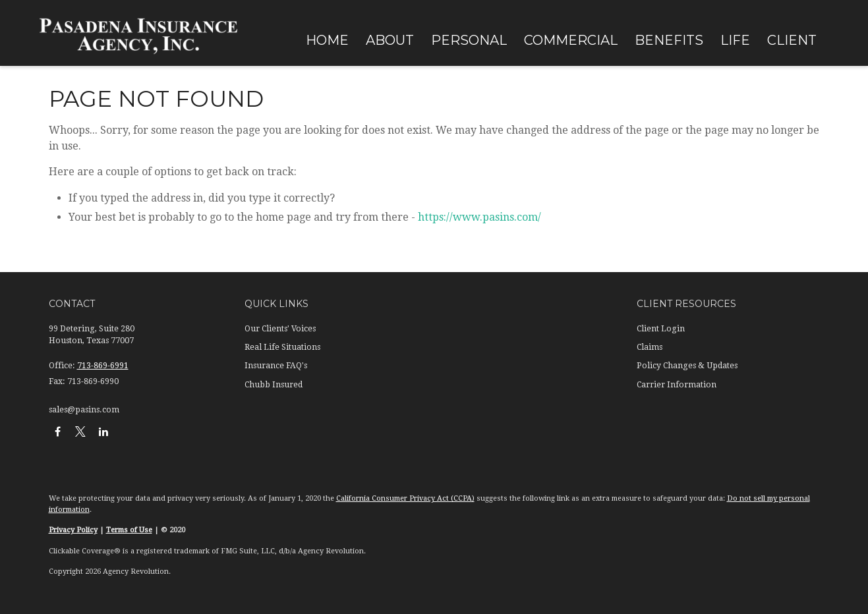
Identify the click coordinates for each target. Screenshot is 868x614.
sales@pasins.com (84, 410)
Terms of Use (129, 530)
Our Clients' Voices (280, 329)
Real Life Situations (282, 347)
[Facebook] (58, 431)
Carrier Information (677, 385)
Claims (650, 347)
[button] (327, 40)
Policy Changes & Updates (687, 366)
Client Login (661, 329)
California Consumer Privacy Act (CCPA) (405, 498)
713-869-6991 (103, 366)
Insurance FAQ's (276, 366)
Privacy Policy (73, 530)
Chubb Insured (274, 385)
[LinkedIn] (104, 431)
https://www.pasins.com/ (479, 217)
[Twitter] (81, 431)
